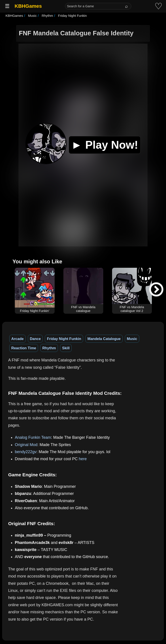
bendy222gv (26, 452)
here (83, 459)
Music (132, 339)
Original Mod (26, 445)
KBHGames (28, 6)
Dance (35, 339)
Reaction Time (24, 348)
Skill (66, 348)
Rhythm (49, 348)
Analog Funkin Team (33, 437)
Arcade (17, 339)
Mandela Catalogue (104, 339)
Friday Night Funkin (64, 339)
